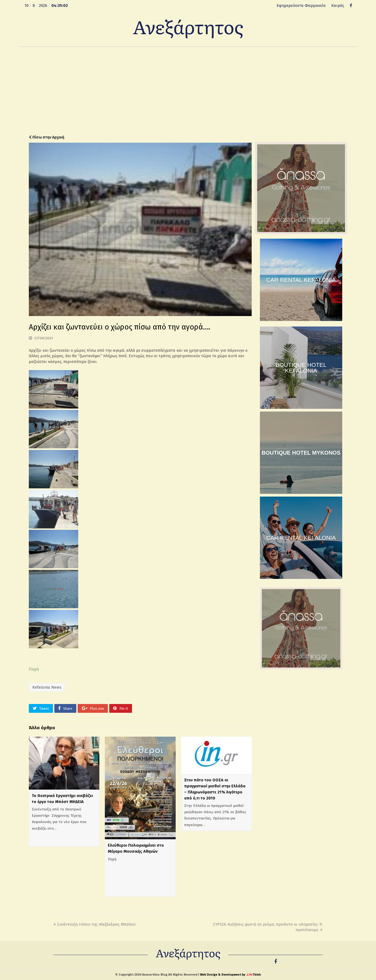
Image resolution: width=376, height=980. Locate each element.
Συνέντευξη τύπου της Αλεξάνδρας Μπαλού (95, 924)
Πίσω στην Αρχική (47, 137)
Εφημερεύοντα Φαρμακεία (301, 5)
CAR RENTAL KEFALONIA (301, 280)
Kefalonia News (47, 687)
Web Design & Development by (230, 975)
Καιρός (338, 5)
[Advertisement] (188, 91)
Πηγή (34, 669)
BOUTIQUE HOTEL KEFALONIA (301, 368)
